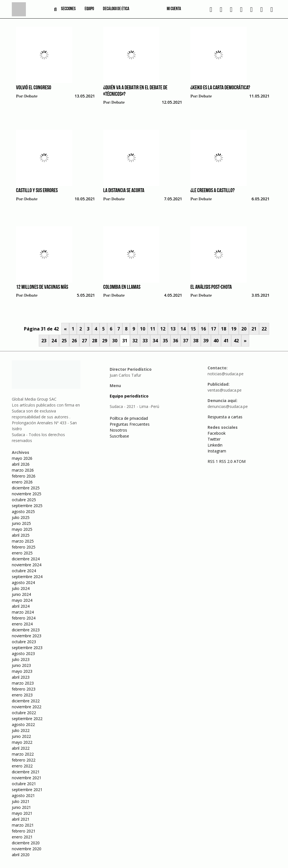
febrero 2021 (24, 831)
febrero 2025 (24, 547)
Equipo (89, 9)
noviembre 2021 (27, 778)
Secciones (68, 9)
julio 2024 (21, 588)
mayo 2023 (22, 671)
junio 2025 (21, 523)
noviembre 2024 (27, 565)
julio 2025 (21, 517)
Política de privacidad (129, 418)
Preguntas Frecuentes (130, 424)
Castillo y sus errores (37, 191)
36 (175, 341)
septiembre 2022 (27, 719)
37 (186, 341)
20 (244, 329)
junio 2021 (21, 807)
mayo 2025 (22, 529)
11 (153, 329)
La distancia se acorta (124, 191)
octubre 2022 (24, 713)
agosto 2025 (23, 511)
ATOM (240, 461)
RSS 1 (213, 461)
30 (115, 341)
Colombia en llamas (122, 287)
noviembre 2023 (27, 636)
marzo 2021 (23, 825)
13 (173, 329)
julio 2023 (21, 659)
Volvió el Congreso (34, 88)
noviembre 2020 (27, 849)
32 (135, 341)
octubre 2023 (24, 642)
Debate (31, 96)
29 (105, 341)
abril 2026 (21, 464)
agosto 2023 (23, 653)
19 (234, 329)
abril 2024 (21, 606)
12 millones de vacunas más (42, 287)
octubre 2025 (24, 500)
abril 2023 (21, 677)
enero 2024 (22, 624)
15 (193, 329)
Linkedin (215, 445)
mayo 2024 (22, 600)
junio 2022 (21, 736)
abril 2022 (21, 748)
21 (254, 329)
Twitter (214, 439)
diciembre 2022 (26, 701)
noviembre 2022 (27, 707)
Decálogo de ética (116, 9)
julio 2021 (21, 801)
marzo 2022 (23, 754)
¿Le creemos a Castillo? (212, 191)
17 (213, 329)
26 (74, 341)
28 (94, 341)
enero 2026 (22, 482)
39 (206, 341)
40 (216, 341)
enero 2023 (22, 695)
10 (143, 329)
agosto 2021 (23, 795)
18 (224, 329)
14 (183, 329)
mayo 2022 (22, 742)
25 (64, 341)
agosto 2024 (23, 582)
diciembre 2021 (26, 772)
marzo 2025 (23, 541)
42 (236, 341)
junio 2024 (21, 594)
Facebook (217, 433)
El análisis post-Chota (211, 287)
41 (226, 341)
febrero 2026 (24, 476)
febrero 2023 (24, 689)
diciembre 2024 (26, 559)
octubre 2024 (24, 571)
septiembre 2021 (27, 790)
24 (54, 341)
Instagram (217, 451)
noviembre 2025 (27, 494)
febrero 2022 (24, 760)
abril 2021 (21, 819)
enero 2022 (22, 766)
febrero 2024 (24, 618)
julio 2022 (21, 730)
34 (155, 341)
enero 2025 (22, 553)
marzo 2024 (23, 612)
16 (203, 329)
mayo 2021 (22, 813)
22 (264, 329)
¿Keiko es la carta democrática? (220, 88)
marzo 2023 (23, 683)
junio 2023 (21, 665)
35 (165, 341)
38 (196, 341)
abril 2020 (21, 855)
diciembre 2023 (26, 630)
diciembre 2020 (26, 843)
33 (145, 341)
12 (163, 329)
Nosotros (118, 430)
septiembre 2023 (27, 648)
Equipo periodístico (129, 396)
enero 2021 (22, 837)
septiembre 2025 (27, 506)
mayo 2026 (22, 458)
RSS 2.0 (226, 461)
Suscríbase (119, 436)
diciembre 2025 (26, 488)
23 (44, 341)
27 (84, 341)
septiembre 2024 (27, 577)
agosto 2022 (23, 724)
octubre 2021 (24, 784)
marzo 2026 (23, 470)
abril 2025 (21, 535)
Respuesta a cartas (225, 417)
